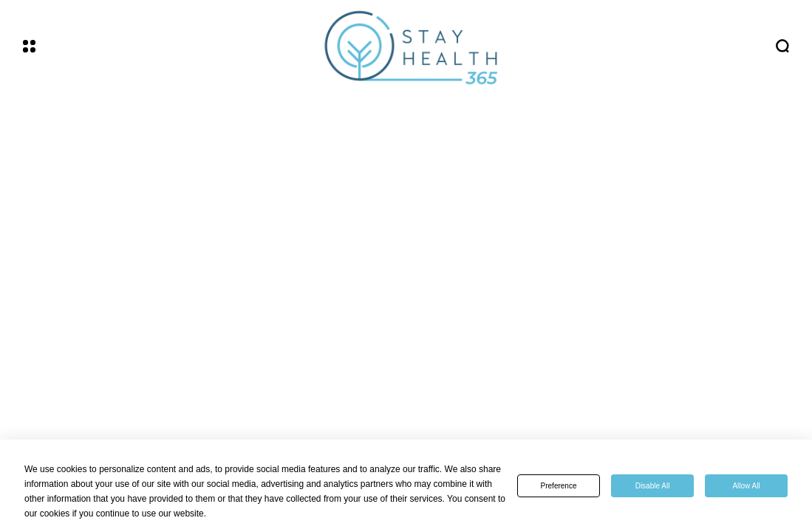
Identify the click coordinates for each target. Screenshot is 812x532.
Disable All (653, 486)
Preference (559, 486)
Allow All (746, 486)
